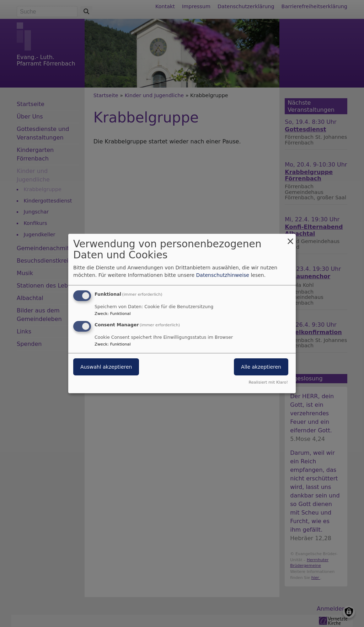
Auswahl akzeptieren (106, 367)
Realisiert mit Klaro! (268, 382)
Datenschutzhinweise (223, 275)
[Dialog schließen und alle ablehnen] (290, 238)
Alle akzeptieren (261, 367)
